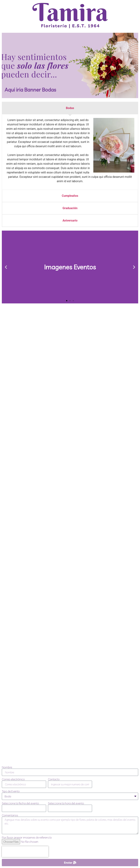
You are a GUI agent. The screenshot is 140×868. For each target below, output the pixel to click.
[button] (6, 267)
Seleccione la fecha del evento (20, 803)
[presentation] (25, 852)
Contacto (54, 779)
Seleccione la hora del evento (66, 803)
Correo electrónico (13, 779)
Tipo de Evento (11, 791)
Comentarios (10, 815)
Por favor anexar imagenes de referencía (27, 837)
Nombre (7, 767)
